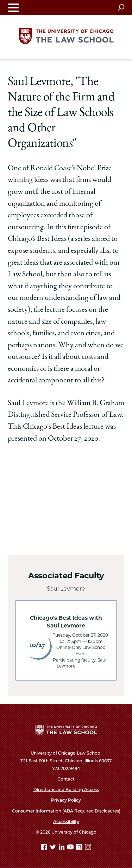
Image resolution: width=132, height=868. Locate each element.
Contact (66, 779)
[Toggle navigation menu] (13, 8)
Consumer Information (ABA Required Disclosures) (66, 811)
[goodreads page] (80, 848)
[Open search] (121, 7)
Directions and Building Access (66, 790)
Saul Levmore (66, 589)
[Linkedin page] (62, 848)
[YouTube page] (71, 848)
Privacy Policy (66, 800)
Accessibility (66, 821)
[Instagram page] (88, 848)
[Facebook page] (45, 848)
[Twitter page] (54, 848)
